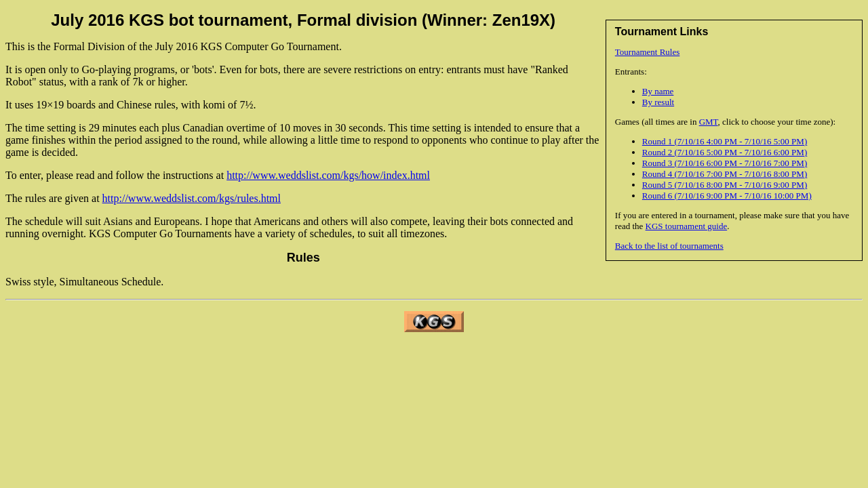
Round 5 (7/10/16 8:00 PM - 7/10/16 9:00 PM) (725, 185)
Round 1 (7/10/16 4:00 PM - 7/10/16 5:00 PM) (725, 141)
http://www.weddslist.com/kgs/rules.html (192, 198)
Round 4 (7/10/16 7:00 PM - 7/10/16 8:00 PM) (725, 174)
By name (658, 91)
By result (658, 102)
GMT (709, 122)
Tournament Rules (648, 52)
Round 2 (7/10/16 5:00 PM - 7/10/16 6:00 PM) (725, 152)
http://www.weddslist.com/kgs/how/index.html (328, 175)
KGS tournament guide (687, 226)
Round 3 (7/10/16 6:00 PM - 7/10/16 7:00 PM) (725, 163)
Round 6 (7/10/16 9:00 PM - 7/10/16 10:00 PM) (727, 196)
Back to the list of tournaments (669, 246)
